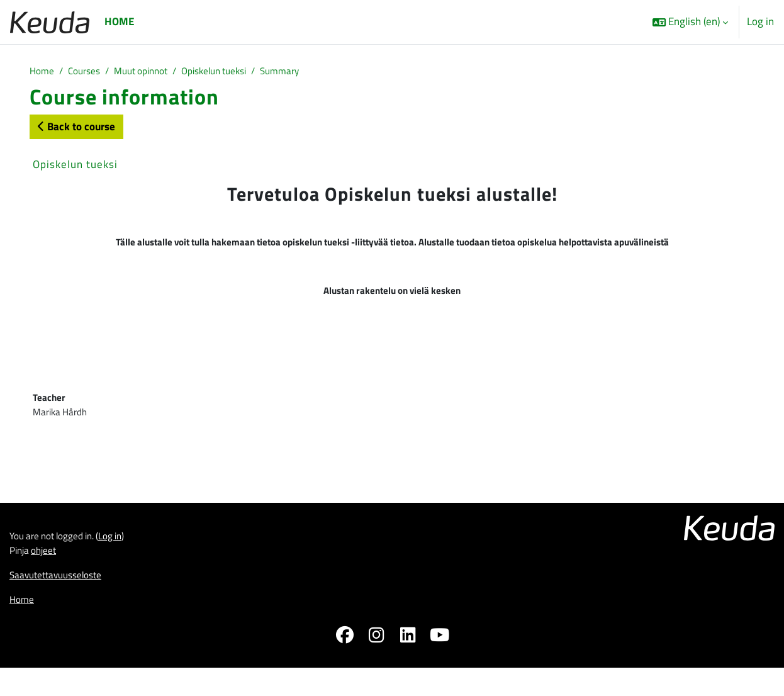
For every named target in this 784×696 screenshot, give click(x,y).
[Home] (50, 22)
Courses (89, 72)
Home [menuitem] (119, 21)
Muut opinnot (153, 72)
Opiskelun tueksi (235, 72)
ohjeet (49, 574)
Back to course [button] (76, 128)
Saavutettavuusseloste (62, 600)
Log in (760, 22)
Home (43, 72)
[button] (690, 22)
